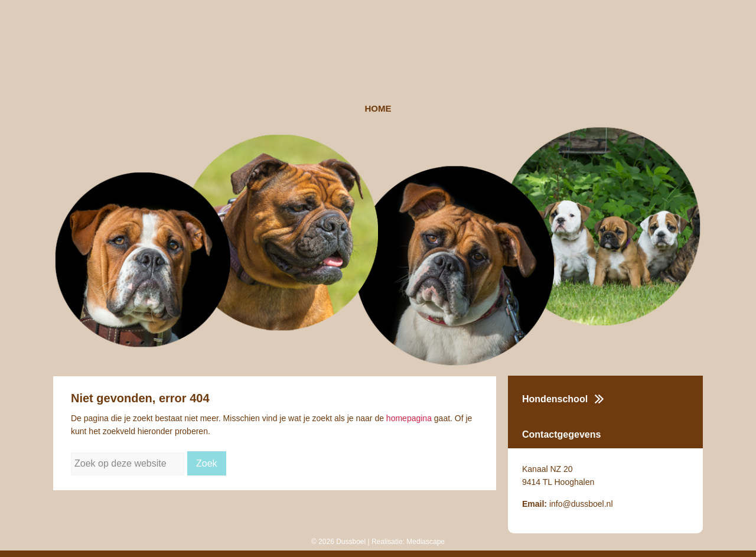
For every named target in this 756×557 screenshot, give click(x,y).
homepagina (409, 418)
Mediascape (426, 542)
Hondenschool (555, 399)
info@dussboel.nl (581, 504)
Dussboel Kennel (378, 52)
